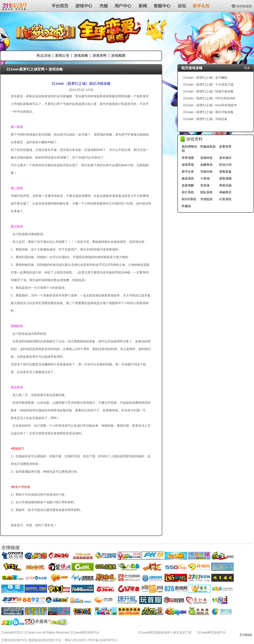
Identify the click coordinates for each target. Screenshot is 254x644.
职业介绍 (225, 165)
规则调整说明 (189, 149)
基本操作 (225, 158)
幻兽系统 (225, 199)
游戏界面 (188, 165)
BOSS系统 (189, 199)
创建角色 (206, 165)
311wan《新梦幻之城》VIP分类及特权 (209, 98)
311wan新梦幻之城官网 (25, 69)
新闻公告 (62, 55)
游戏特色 (206, 158)
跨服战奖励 (208, 147)
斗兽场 (205, 178)
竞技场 (205, 185)
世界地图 (188, 158)
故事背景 (225, 147)
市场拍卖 (206, 199)
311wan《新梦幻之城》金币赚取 (205, 78)
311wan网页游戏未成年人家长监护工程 (165, 633)
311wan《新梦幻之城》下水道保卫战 (208, 85)
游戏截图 (118, 55)
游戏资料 (100, 55)
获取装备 (225, 172)
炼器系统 (188, 178)
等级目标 (206, 172)
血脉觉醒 (188, 185)
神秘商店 (225, 192)
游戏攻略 (81, 55)
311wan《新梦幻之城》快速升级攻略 (208, 91)
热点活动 (44, 55)
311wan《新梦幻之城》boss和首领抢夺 (210, 105)
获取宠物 (225, 178)
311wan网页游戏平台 (211, 633)
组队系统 (206, 192)
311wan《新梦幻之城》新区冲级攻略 (81, 84)
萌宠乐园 (225, 185)
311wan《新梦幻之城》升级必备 (205, 119)
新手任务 (188, 172)
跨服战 (186, 206)
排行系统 (188, 192)
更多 (247, 68)
